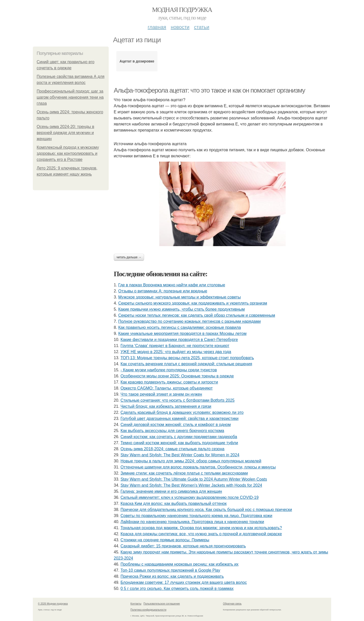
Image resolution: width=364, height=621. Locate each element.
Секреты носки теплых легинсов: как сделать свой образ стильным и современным (197, 315)
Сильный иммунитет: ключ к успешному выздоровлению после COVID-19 (190, 497)
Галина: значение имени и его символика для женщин (171, 491)
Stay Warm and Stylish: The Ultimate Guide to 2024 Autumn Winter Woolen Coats (194, 479)
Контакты (136, 604)
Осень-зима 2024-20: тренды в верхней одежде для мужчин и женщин (65, 133)
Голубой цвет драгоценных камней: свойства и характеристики (180, 419)
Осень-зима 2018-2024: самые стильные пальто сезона (173, 449)
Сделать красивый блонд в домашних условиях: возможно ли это (182, 412)
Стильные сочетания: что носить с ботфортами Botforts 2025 (178, 400)
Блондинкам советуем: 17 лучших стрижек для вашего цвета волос (184, 582)
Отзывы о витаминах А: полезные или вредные (163, 291)
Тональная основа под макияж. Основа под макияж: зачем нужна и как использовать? (201, 528)
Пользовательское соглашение (162, 604)
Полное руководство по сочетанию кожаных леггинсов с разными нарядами (190, 321)
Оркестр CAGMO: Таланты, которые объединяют (167, 388)
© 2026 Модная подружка (53, 604)
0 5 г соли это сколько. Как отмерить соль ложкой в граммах (177, 588)
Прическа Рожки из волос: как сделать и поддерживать (172, 576)
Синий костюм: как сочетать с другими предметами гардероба (179, 437)
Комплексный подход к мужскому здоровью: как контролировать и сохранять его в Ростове (68, 153)
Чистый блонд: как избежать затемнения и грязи (166, 406)
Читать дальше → (129, 257)
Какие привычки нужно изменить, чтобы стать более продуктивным (181, 309)
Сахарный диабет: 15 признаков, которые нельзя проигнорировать (183, 546)
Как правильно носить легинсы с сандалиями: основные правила (180, 327)
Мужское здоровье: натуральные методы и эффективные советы (180, 297)
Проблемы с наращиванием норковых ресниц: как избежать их (180, 564)
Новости (180, 27)
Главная (157, 27)
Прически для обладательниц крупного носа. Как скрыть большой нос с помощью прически (206, 510)
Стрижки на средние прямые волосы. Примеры (165, 540)
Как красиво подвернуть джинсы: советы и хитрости (169, 382)
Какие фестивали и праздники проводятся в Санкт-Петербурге (179, 340)
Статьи (201, 27)
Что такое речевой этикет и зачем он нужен (161, 394)
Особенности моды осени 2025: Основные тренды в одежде (177, 376)
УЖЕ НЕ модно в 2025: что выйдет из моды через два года (176, 352)
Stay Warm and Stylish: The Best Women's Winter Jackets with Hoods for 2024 (191, 485)
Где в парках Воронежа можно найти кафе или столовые (172, 285)
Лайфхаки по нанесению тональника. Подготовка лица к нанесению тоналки (192, 522)
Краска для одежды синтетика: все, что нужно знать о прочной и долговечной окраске (201, 534)
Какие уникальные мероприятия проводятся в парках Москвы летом (182, 334)
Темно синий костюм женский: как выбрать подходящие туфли (179, 443)
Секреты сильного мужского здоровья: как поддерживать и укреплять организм (193, 303)
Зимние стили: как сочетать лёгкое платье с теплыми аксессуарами (184, 473)
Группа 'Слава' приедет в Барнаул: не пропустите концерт (175, 346)
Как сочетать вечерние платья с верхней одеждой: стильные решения (186, 364)
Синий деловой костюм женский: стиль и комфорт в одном (176, 425)
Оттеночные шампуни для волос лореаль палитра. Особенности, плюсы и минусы (198, 467)
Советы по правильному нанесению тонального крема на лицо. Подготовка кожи (197, 516)
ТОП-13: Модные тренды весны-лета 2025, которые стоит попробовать (187, 358)
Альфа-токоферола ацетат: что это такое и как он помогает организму (209, 90)
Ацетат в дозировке (137, 61)
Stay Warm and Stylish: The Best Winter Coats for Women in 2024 (180, 455)
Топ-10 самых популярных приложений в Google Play (170, 570)
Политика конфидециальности (148, 610)
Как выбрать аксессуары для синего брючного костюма (172, 431)
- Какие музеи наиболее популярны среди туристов (169, 370)
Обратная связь (232, 604)
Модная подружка (182, 10)
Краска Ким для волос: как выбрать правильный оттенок (174, 504)
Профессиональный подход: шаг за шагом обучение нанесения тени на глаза (70, 97)
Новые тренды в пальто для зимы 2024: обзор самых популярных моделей (191, 461)
